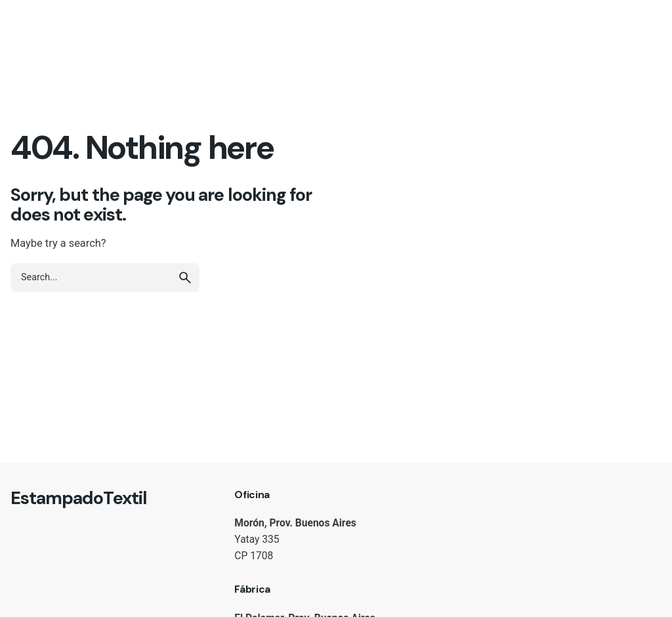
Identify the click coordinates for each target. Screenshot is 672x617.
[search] (185, 278)
